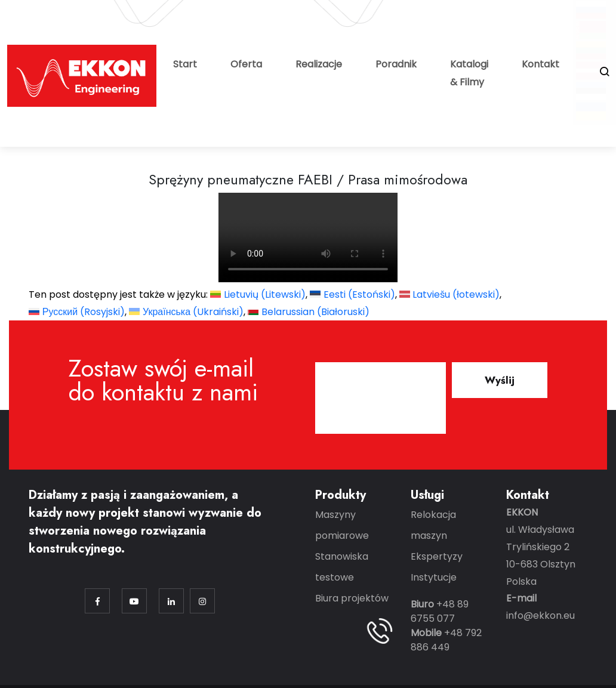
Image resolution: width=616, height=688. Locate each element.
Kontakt (540, 64)
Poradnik (396, 64)
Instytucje (434, 577)
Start (185, 64)
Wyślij (500, 380)
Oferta (246, 64)
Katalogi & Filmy (469, 73)
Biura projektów (352, 598)
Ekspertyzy (437, 556)
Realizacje (319, 64)
